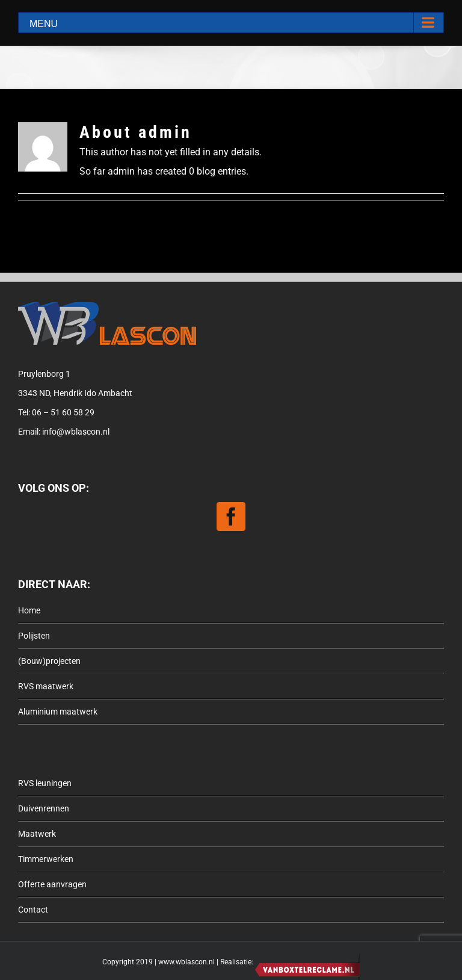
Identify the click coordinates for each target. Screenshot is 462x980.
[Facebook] (231, 516)
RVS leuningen (45, 783)
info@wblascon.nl (76, 432)
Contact (33, 910)
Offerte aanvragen (52, 884)
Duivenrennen (44, 808)
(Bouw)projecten (49, 661)
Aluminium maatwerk (58, 712)
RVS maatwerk (46, 686)
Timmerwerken (46, 859)
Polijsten (34, 636)
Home (29, 610)
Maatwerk (37, 834)
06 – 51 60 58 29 (63, 412)
